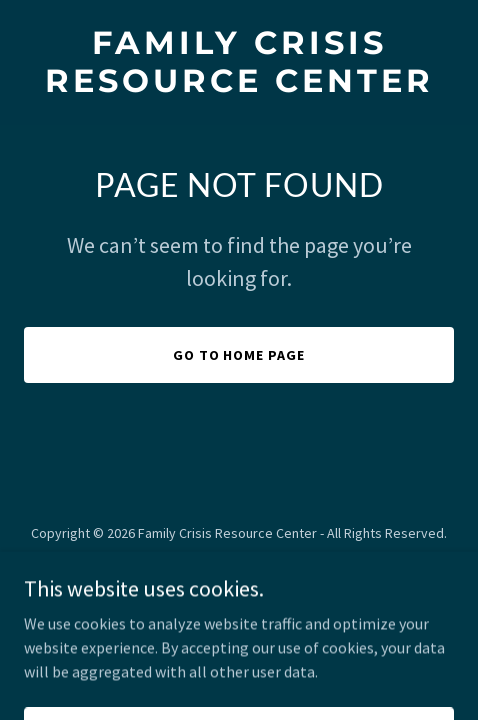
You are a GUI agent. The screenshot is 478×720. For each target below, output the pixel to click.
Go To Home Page (239, 355)
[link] (239, 86)
